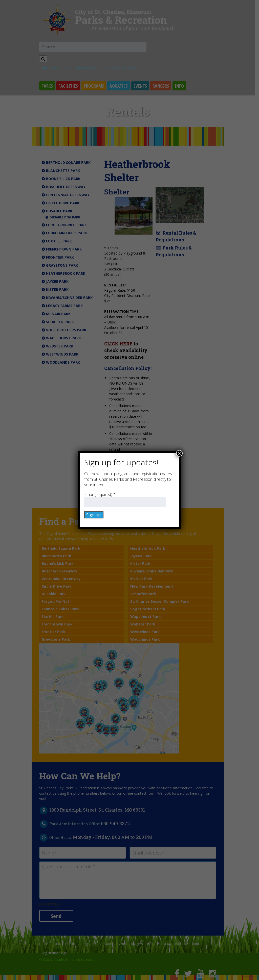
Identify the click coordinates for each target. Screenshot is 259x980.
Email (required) (100, 494)
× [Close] (179, 453)
